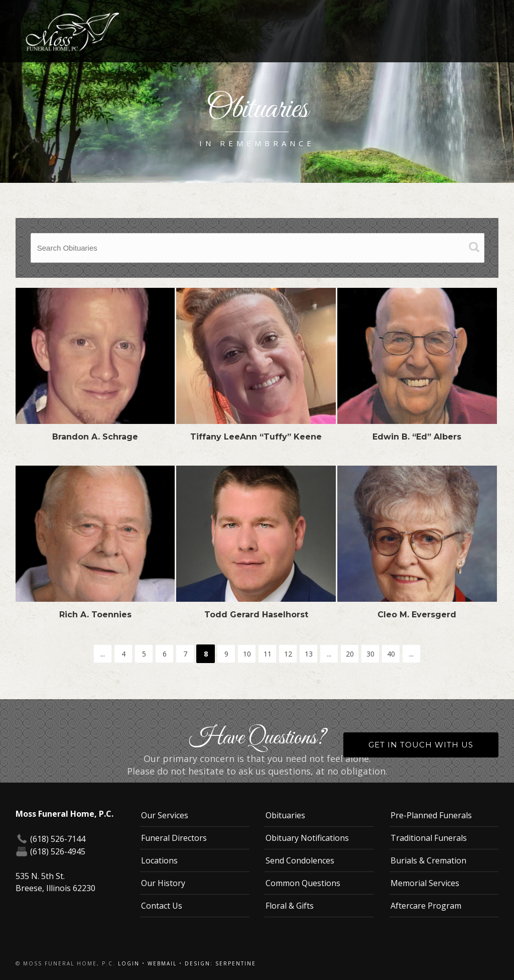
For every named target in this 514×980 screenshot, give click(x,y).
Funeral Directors (174, 838)
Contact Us (162, 906)
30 (370, 654)
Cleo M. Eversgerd (417, 615)
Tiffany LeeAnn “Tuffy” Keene (256, 437)
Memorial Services (425, 883)
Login (129, 963)
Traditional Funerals (429, 838)
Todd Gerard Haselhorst (256, 615)
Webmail (162, 963)
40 (391, 654)
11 (268, 654)
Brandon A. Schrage (95, 437)
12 (288, 654)
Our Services (165, 815)
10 (247, 654)
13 (309, 654)
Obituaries (285, 815)
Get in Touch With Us (421, 745)
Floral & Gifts (290, 906)
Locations (159, 860)
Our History (163, 883)
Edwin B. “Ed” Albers (417, 437)
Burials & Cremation (428, 860)
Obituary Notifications (307, 838)
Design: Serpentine (220, 963)
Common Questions (303, 883)
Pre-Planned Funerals (431, 815)
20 (350, 654)
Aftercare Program (426, 906)
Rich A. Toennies (95, 615)
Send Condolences (300, 860)
